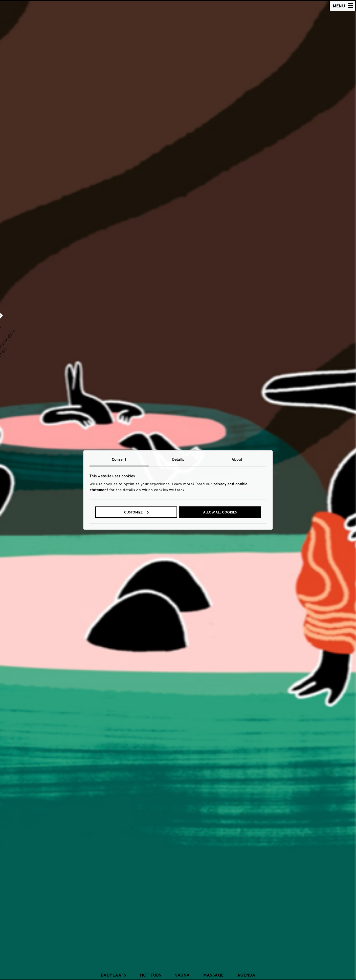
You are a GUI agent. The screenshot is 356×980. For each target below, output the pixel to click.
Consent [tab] (119, 460)
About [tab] (237, 460)
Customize (136, 512)
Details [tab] (178, 460)
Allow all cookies (220, 512)
